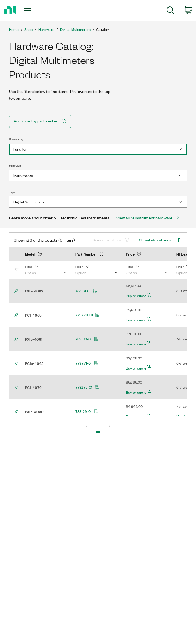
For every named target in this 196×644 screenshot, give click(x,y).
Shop (29, 29)
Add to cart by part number (40, 121)
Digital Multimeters (75, 29)
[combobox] (98, 149)
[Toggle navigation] (33, 10)
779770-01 (87, 315)
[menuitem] (170, 11)
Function (15, 165)
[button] (46, 270)
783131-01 (86, 291)
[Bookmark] (17, 270)
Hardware (46, 29)
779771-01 (87, 363)
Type (12, 192)
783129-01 (87, 411)
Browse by (16, 139)
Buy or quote (139, 295)
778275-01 (87, 387)
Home (14, 29)
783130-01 (87, 339)
